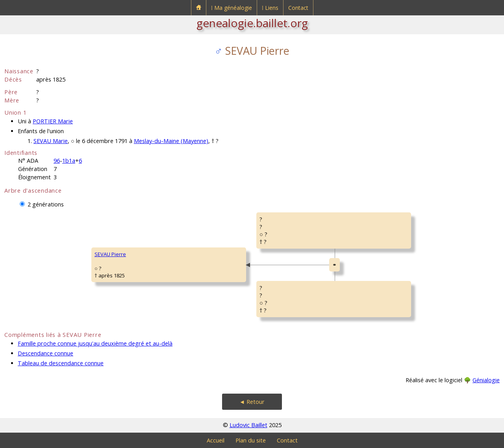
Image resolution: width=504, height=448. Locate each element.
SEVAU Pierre (110, 254)
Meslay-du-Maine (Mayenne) (171, 141)
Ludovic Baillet (248, 425)
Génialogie (486, 380)
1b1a (69, 161)
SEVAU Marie (51, 141)
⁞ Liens (270, 8)
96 (57, 161)
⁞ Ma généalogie (232, 8)
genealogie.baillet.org (252, 23)
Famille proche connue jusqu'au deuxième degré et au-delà (95, 343)
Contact (298, 8)
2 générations (46, 204)
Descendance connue (45, 353)
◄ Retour (252, 402)
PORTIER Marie (53, 121)
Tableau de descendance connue (61, 363)
